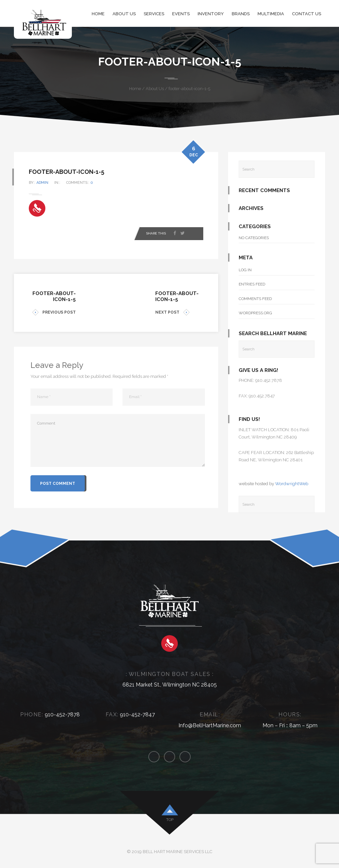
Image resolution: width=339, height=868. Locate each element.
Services (154, 14)
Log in (245, 270)
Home (98, 14)
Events (181, 14)
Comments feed (255, 299)
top (170, 820)
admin (44, 183)
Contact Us (307, 14)
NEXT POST (172, 312)
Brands (241, 14)
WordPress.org (255, 313)
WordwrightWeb (292, 484)
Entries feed (252, 284)
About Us (124, 14)
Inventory (211, 14)
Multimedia (271, 14)
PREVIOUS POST (54, 312)
